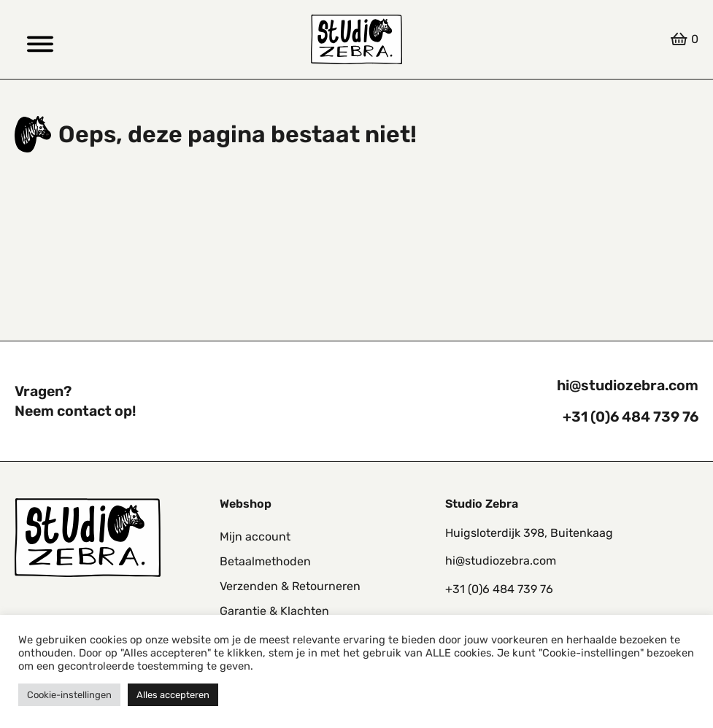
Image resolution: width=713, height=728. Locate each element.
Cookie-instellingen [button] (69, 695)
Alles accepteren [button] (173, 695)
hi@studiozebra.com (628, 386)
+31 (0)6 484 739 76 (631, 417)
